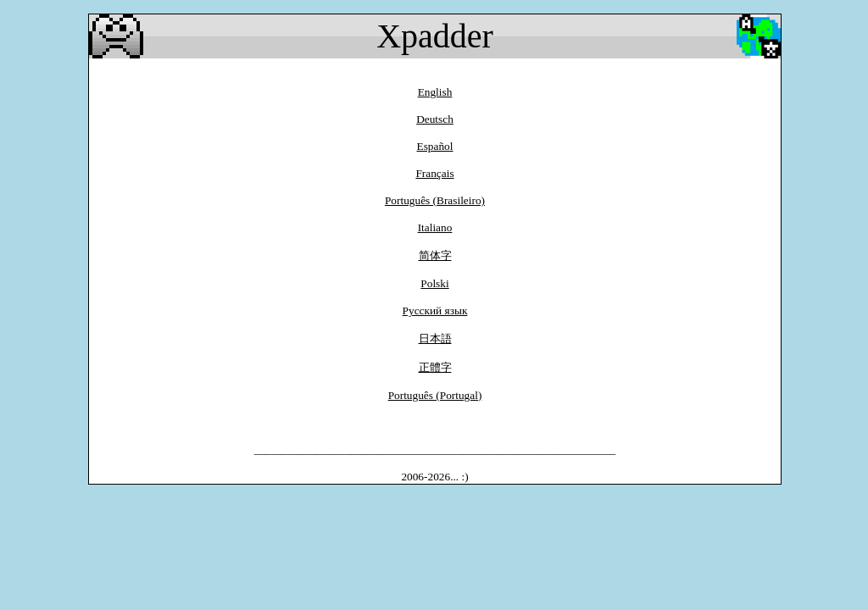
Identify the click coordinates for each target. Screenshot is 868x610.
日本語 (435, 338)
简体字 (435, 255)
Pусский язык (435, 311)
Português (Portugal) (435, 395)
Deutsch (435, 119)
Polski (434, 283)
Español (435, 146)
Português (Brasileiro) (435, 200)
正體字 (435, 367)
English (435, 92)
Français (434, 173)
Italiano (435, 227)
